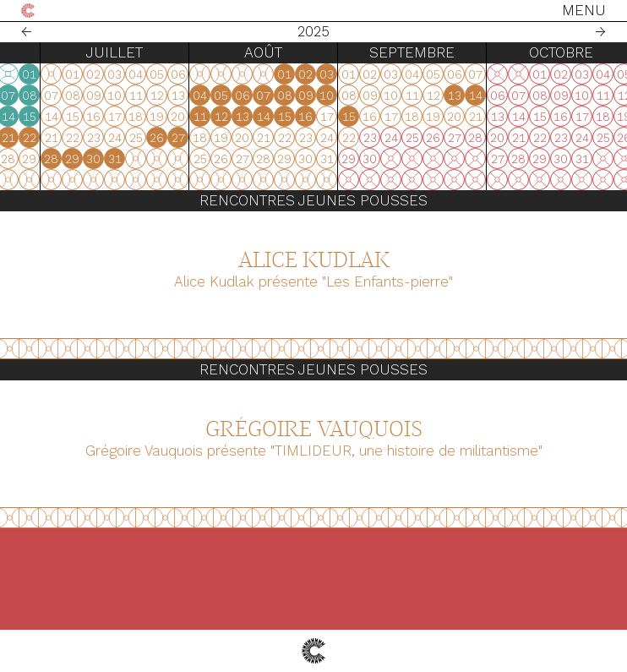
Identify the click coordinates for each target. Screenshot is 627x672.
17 (166, 138)
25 (188, 159)
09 (145, 117)
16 (145, 138)
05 (208, 96)
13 (230, 117)
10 (166, 117)
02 (145, 96)
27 (18, 159)
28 (38, 159)
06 (230, 96)
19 (208, 138)
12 (209, 117)
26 (208, 159)
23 (145, 159)
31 (102, 159)
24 (166, 159)
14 (251, 117)
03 (166, 96)
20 (229, 138)
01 (272, 74)
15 (272, 117)
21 (251, 138)
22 (272, 138)
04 (187, 96)
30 (81, 159)
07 (251, 96)
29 (60, 159)
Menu (584, 10)
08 (272, 96)
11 (188, 117)
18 (187, 138)
